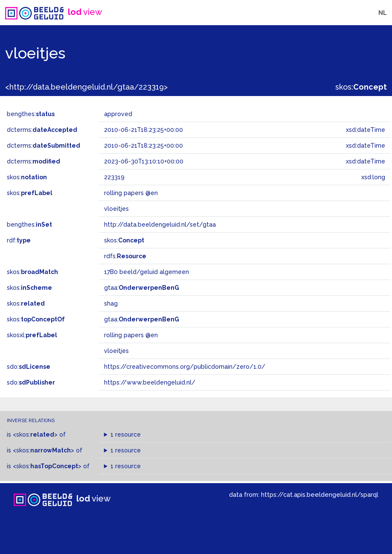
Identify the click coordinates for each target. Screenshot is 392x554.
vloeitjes (116, 351)
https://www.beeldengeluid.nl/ (150, 382)
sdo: (29, 367)
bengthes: (31, 114)
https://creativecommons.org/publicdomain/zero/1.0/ (185, 367)
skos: (361, 87)
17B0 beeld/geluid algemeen (147, 272)
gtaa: (142, 288)
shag (111, 303)
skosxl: (32, 335)
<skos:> (35, 434)
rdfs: (125, 256)
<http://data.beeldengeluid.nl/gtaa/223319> (86, 87)
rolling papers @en (131, 335)
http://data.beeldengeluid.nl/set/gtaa (160, 225)
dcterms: (42, 130)
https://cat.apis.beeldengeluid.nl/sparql (320, 494)
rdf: (19, 240)
